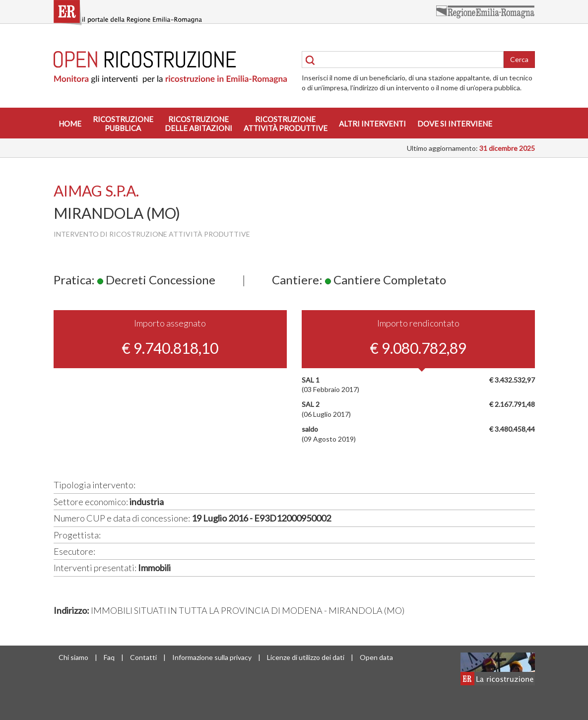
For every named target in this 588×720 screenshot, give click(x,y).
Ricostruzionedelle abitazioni (198, 124)
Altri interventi (372, 124)
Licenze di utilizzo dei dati (306, 657)
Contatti (143, 657)
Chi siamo (73, 657)
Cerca (519, 59)
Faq (109, 657)
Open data (376, 657)
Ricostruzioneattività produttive (286, 124)
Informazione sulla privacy (212, 657)
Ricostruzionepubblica (123, 124)
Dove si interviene (455, 124)
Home (70, 124)
